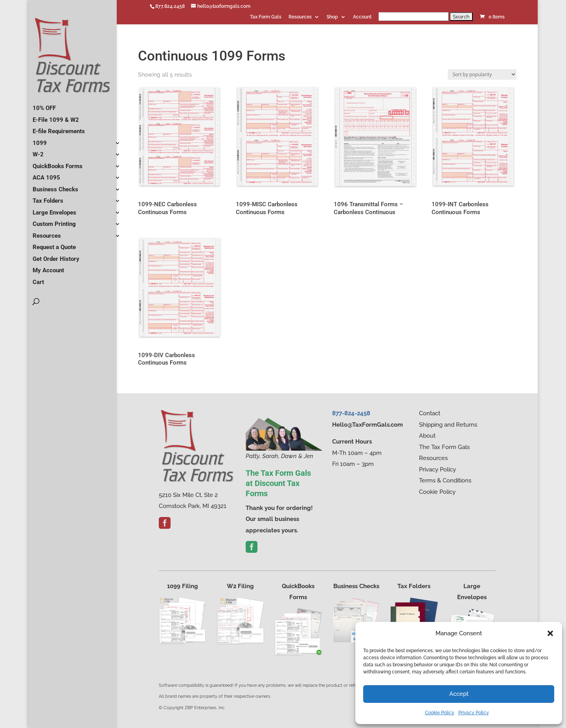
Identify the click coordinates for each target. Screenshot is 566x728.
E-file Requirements (59, 128)
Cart (38, 279)
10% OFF (44, 105)
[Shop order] (482, 74)
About (427, 436)
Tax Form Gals (266, 17)
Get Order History (56, 256)
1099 (40, 140)
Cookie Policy (440, 713)
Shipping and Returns (448, 425)
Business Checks (55, 186)
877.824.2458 (170, 6)
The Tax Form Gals (444, 447)
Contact (430, 413)
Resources (300, 17)
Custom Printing (54, 221)
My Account (48, 267)
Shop (332, 17)
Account (362, 17)
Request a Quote (54, 244)
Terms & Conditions (445, 480)
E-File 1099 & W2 (56, 117)
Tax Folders (48, 198)
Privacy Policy (474, 713)
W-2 (38, 151)
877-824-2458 (351, 413)
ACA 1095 (46, 174)
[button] (550, 633)
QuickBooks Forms (58, 163)
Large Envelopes (54, 209)
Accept (459, 694)
